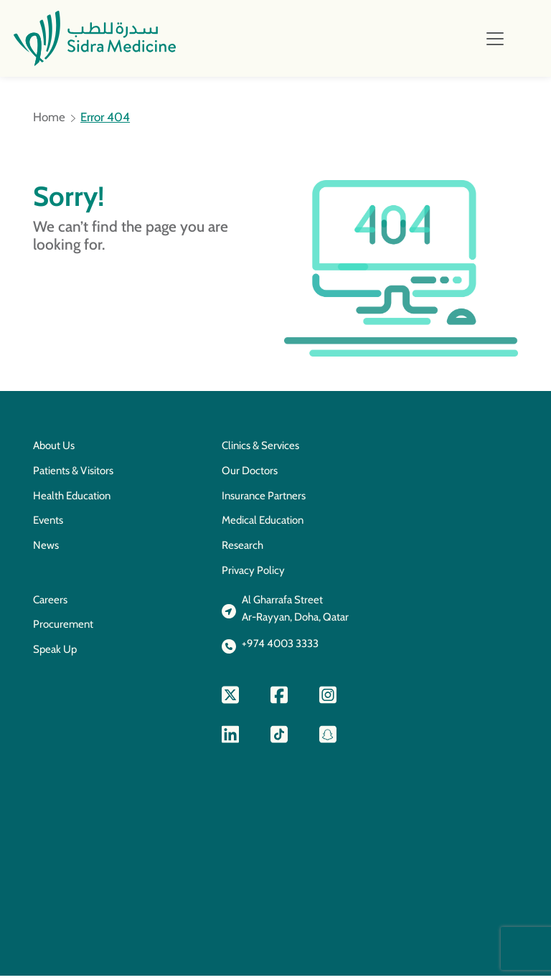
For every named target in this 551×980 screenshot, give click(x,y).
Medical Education (263, 524)
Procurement (63, 628)
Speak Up (55, 654)
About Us (54, 450)
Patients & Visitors (73, 475)
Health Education (72, 500)
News (46, 550)
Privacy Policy (253, 575)
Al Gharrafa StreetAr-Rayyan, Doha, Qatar (295, 613)
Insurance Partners (264, 500)
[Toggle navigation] (495, 39)
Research (242, 550)
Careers (50, 604)
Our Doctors (250, 475)
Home (49, 122)
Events (48, 524)
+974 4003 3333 (280, 648)
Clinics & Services (260, 450)
